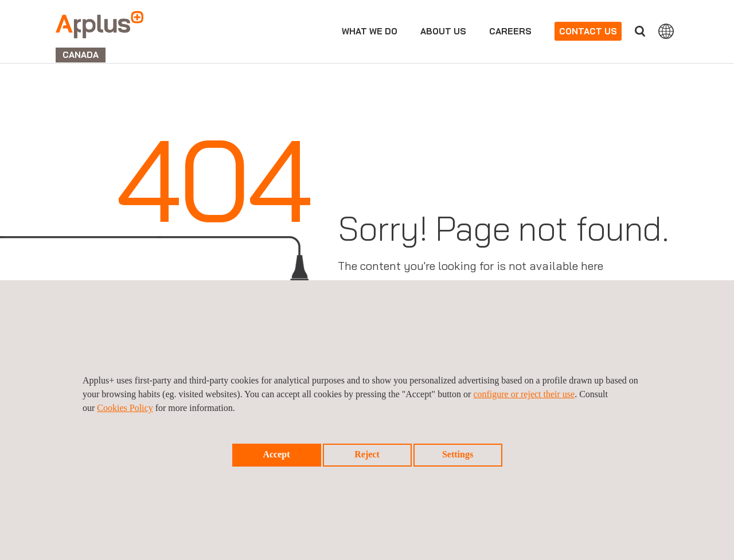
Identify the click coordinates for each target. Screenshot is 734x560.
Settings (458, 454)
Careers (510, 31)
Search (640, 31)
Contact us (588, 31)
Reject (367, 454)
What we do (370, 31)
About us (443, 31)
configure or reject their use (524, 394)
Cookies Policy (125, 408)
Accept (276, 454)
